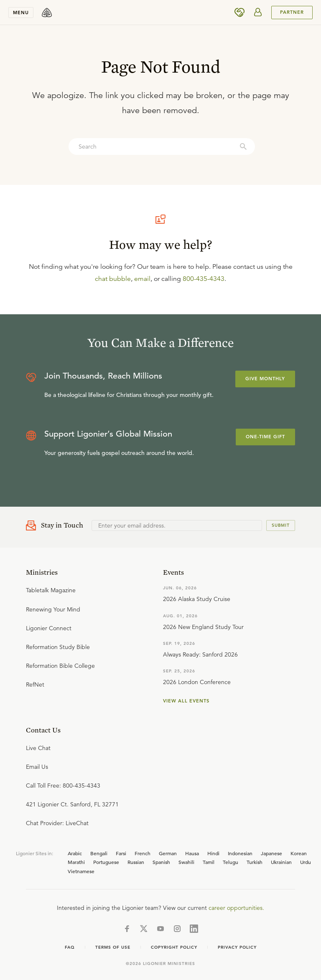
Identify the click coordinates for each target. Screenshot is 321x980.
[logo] (47, 13)
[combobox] (162, 146)
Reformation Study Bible (58, 647)
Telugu (231, 862)
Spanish (161, 862)
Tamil (209, 862)
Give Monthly (265, 379)
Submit (281, 525)
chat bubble (113, 279)
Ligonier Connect (49, 628)
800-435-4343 (204, 279)
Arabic (75, 853)
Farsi (121, 853)
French (143, 853)
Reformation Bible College (60, 666)
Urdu (306, 862)
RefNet (35, 684)
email (142, 279)
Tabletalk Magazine (51, 590)
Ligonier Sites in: (34, 853)
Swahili (186, 862)
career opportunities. (236, 908)
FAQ (70, 947)
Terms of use (113, 947)
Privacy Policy (237, 947)
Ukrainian (281, 862)
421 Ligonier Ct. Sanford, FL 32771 (72, 804)
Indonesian (240, 853)
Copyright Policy (174, 947)
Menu (21, 13)
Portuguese (106, 862)
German (168, 853)
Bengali (99, 853)
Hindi (213, 853)
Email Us (37, 767)
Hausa (192, 853)
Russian (136, 862)
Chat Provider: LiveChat (57, 823)
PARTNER (292, 12)
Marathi (76, 862)
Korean (299, 853)
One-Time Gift (265, 437)
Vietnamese (81, 871)
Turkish (255, 862)
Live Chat (38, 748)
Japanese (271, 853)
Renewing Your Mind (53, 609)
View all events (186, 701)
